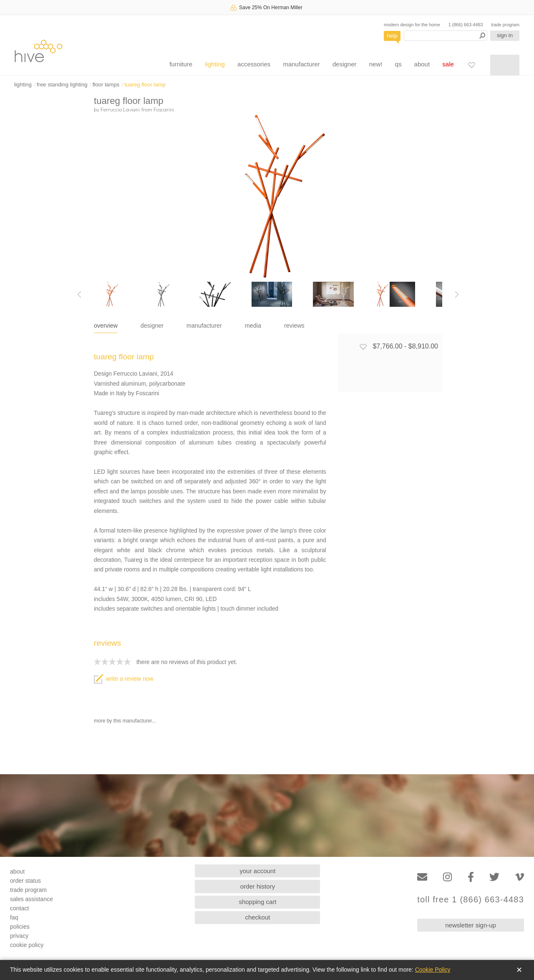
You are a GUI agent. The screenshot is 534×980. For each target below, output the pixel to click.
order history (258, 886)
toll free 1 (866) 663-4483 (471, 900)
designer (345, 64)
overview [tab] (106, 326)
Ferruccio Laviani (120, 109)
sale (448, 64)
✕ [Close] (519, 970)
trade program (505, 25)
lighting (215, 64)
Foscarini (164, 109)
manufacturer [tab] (204, 326)
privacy (19, 936)
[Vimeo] (520, 877)
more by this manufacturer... (125, 721)
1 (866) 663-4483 (466, 25)
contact (19, 908)
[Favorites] (471, 65)
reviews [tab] (294, 326)
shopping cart (257, 902)
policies (20, 927)
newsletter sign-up (471, 925)
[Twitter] (494, 877)
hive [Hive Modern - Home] (38, 51)
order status (25, 881)
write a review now (123, 679)
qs (398, 64)
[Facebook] (471, 877)
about (422, 64)
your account (258, 871)
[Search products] (446, 36)
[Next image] (457, 294)
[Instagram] (447, 877)
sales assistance (31, 899)
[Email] (422, 877)
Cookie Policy (433, 970)
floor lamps (106, 85)
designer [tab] (152, 326)
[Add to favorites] (363, 346)
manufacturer (301, 64)
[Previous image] (79, 294)
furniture (181, 64)
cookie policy (27, 945)
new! (376, 64)
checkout (257, 917)
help (392, 36)
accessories (254, 64)
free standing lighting (62, 85)
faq (14, 917)
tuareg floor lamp (145, 85)
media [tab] (253, 326)
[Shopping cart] (505, 65)
